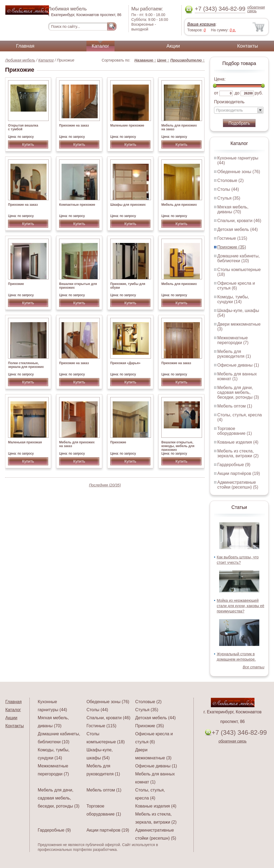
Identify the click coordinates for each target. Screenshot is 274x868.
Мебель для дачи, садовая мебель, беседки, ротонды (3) (238, 392)
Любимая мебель (20, 60)
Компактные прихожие (77, 205)
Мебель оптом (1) (235, 406)
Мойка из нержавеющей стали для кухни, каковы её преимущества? (241, 606)
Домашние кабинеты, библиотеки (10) (239, 258)
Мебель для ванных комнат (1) (237, 376)
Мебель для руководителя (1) (234, 354)
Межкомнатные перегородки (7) (233, 340)
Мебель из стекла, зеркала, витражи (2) (238, 453)
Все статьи (254, 667)
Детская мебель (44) (237, 229)
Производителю (187, 60)
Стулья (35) (229, 198)
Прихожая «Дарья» (125, 363)
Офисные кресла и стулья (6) (236, 286)
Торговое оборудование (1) (235, 431)
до (237, 93)
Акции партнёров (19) (239, 473)
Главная (25, 46)
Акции (173, 46)
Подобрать (239, 123)
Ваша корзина (201, 24)
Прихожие (16, 284)
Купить (28, 144)
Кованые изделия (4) (238, 442)
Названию (145, 60)
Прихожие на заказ (74, 125)
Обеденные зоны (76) (239, 172)
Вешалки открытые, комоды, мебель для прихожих (178, 446)
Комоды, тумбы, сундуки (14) (233, 299)
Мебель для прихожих (179, 205)
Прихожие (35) (232, 247)
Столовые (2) (231, 180)
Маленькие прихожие (127, 125)
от (216, 93)
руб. (259, 93)
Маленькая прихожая (25, 442)
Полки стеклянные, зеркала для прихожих (26, 365)
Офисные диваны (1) (238, 365)
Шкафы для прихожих (128, 205)
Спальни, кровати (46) (239, 221)
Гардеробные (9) (234, 465)
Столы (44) (228, 189)
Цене (163, 60)
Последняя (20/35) (105, 485)
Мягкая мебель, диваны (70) (233, 209)
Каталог (100, 46)
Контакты (248, 46)
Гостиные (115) (232, 238)
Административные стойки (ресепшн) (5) (238, 485)
